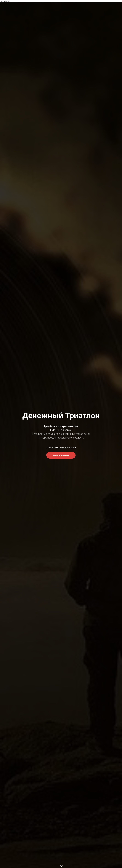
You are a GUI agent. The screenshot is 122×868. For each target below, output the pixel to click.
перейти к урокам (61, 455)
